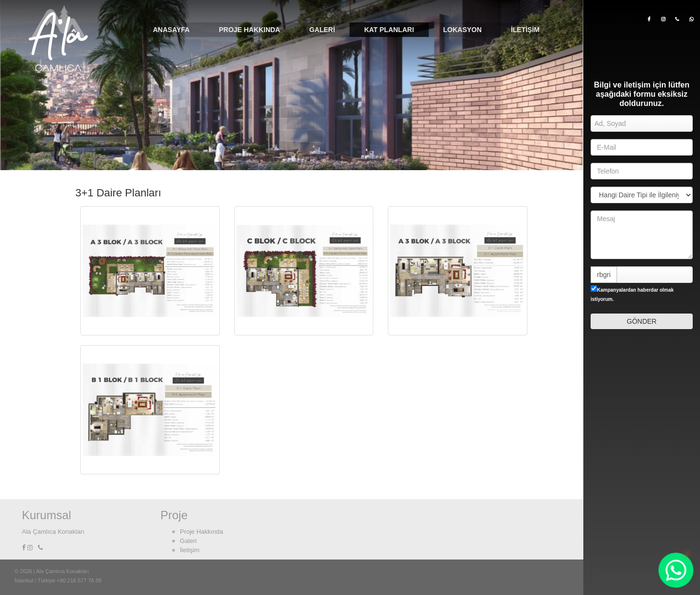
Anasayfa (171, 30)
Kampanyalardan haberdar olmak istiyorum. (632, 294)
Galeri (322, 30)
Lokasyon (463, 30)
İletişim (525, 30)
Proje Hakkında (249, 30)
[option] (292, 85)
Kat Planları (389, 30)
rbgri (604, 275)
